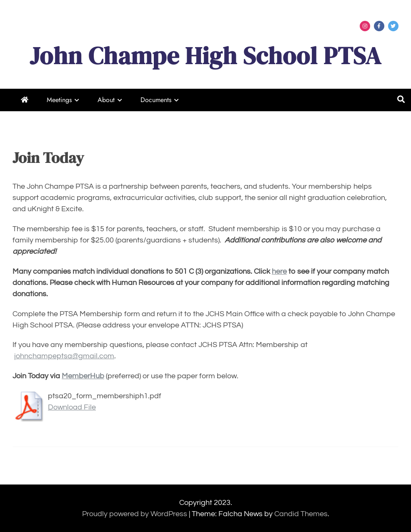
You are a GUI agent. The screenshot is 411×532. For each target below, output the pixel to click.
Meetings (59, 100)
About (106, 100)
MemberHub (83, 376)
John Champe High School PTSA (205, 56)
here (279, 271)
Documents (156, 100)
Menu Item (365, 26)
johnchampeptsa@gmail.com (64, 356)
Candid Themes (301, 514)
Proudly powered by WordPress (135, 514)
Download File (72, 407)
